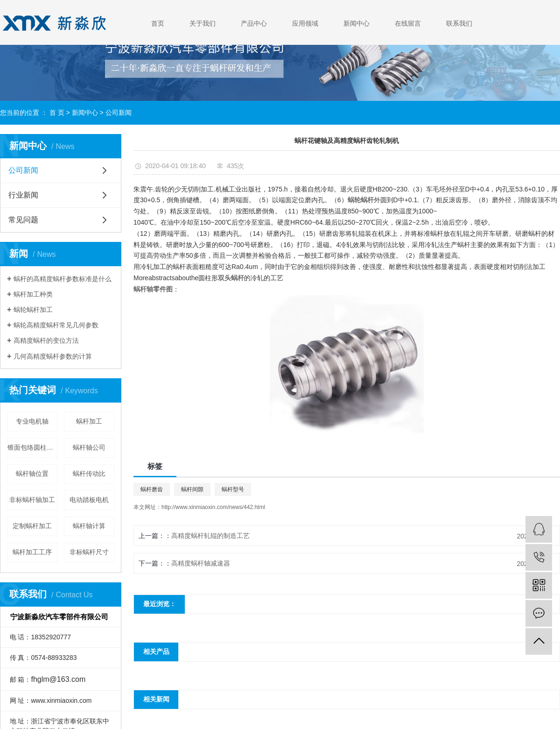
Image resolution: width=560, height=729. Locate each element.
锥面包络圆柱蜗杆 (32, 447)
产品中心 (254, 23)
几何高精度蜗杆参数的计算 (53, 356)
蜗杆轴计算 (89, 526)
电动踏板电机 (89, 500)
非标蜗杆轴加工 (32, 500)
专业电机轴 (32, 421)
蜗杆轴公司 (89, 447)
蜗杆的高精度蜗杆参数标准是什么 (63, 279)
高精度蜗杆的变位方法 (46, 340)
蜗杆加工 (89, 421)
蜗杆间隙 (192, 489)
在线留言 (408, 23)
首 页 (57, 113)
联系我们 (459, 23)
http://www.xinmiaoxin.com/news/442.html (213, 507)
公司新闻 (119, 113)
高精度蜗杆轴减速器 (201, 563)
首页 (158, 23)
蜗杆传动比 (89, 474)
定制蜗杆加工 (32, 526)
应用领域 (305, 23)
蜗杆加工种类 (33, 294)
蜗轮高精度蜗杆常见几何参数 (56, 325)
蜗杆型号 (233, 489)
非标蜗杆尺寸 (89, 552)
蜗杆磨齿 (152, 489)
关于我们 (203, 23)
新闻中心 (357, 23)
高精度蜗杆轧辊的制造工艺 (210, 536)
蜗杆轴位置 (32, 474)
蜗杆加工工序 (32, 552)
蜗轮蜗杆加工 (33, 310)
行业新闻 (23, 195)
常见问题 (23, 220)
